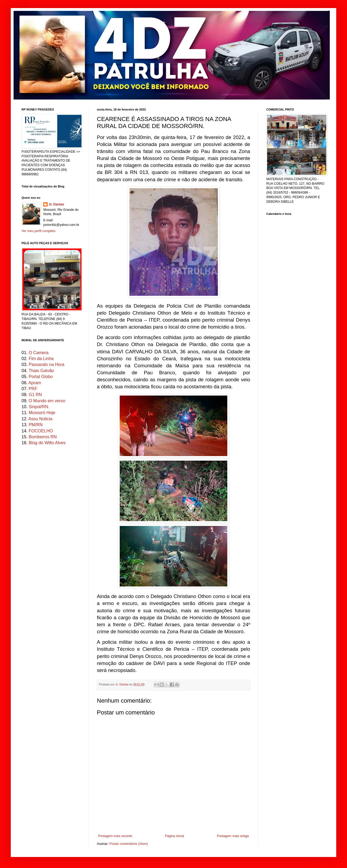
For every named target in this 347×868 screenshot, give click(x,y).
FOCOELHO (41, 431)
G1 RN (35, 395)
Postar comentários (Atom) (129, 844)
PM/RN (36, 425)
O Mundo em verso (47, 401)
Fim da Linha (41, 359)
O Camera (39, 353)
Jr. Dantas (122, 684)
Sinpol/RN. (39, 407)
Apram (35, 383)
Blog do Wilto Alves (47, 443)
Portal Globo (41, 377)
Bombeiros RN (43, 437)
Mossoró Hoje (42, 413)
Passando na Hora (47, 364)
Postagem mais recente (115, 836)
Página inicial (174, 836)
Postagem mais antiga (233, 836)
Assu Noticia (40, 419)
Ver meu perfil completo (38, 231)
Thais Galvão (41, 371)
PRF (33, 389)
